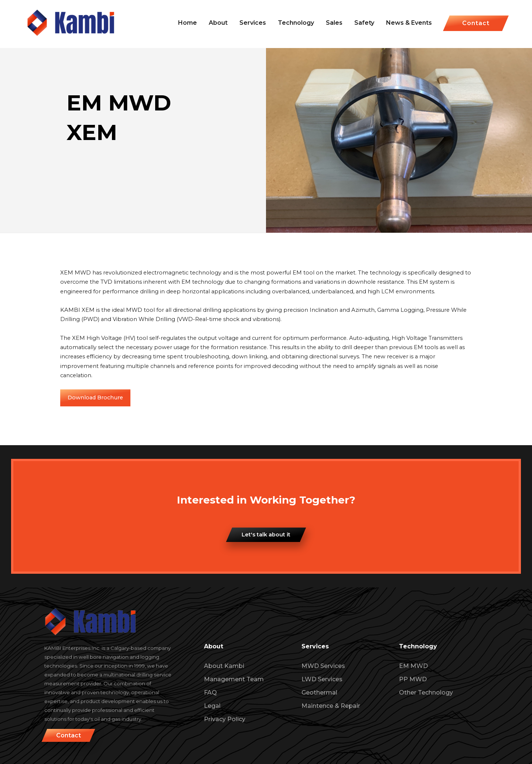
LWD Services (322, 679)
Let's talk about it (266, 535)
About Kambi (224, 666)
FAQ (210, 693)
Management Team (234, 679)
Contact (476, 23)
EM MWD (413, 666)
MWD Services (323, 666)
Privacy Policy (225, 719)
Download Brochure (95, 398)
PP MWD (413, 679)
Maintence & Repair (331, 706)
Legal (212, 706)
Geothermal (319, 693)
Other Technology (426, 693)
